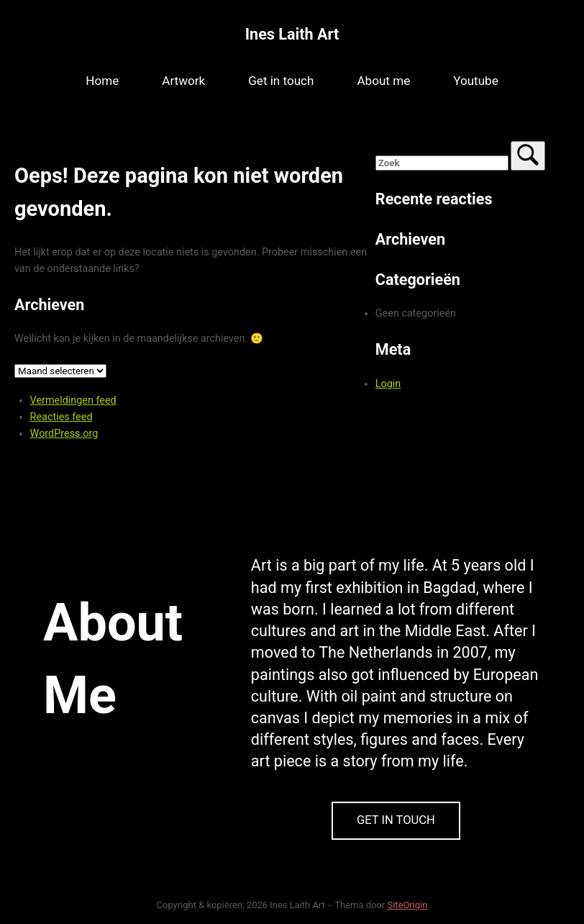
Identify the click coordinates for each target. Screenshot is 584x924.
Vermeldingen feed (73, 400)
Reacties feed (61, 417)
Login (388, 384)
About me (383, 81)
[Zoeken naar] (442, 163)
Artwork (183, 81)
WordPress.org (64, 434)
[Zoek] (528, 156)
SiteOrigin (407, 905)
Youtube (476, 81)
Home (102, 81)
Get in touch (281, 81)
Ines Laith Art (292, 34)
